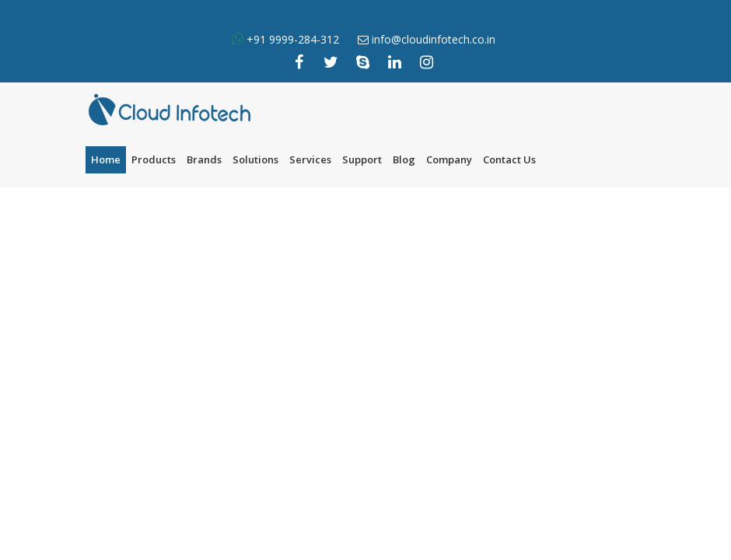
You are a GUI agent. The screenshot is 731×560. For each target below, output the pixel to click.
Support (362, 159)
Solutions (255, 159)
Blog (404, 159)
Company (449, 159)
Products (154, 159)
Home (106, 159)
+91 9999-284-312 (291, 39)
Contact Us (509, 159)
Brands (204, 159)
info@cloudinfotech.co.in (434, 39)
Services (310, 159)
